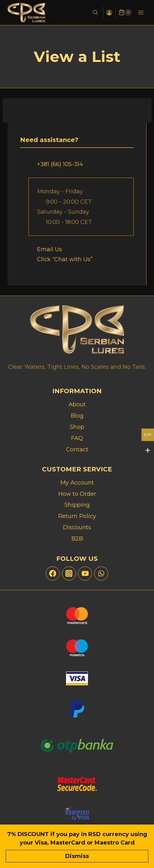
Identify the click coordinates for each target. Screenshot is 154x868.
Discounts (77, 527)
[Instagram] (69, 574)
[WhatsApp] (101, 574)
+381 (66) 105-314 (60, 164)
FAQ (77, 438)
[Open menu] (141, 12)
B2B (77, 539)
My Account (77, 483)
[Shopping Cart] (125, 13)
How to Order (77, 494)
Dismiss (77, 856)
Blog (77, 416)
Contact (77, 449)
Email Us (49, 249)
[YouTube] (85, 574)
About (77, 404)
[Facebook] (53, 574)
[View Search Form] (95, 13)
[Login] (109, 13)
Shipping (77, 505)
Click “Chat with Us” (65, 259)
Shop (77, 427)
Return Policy (77, 516)
